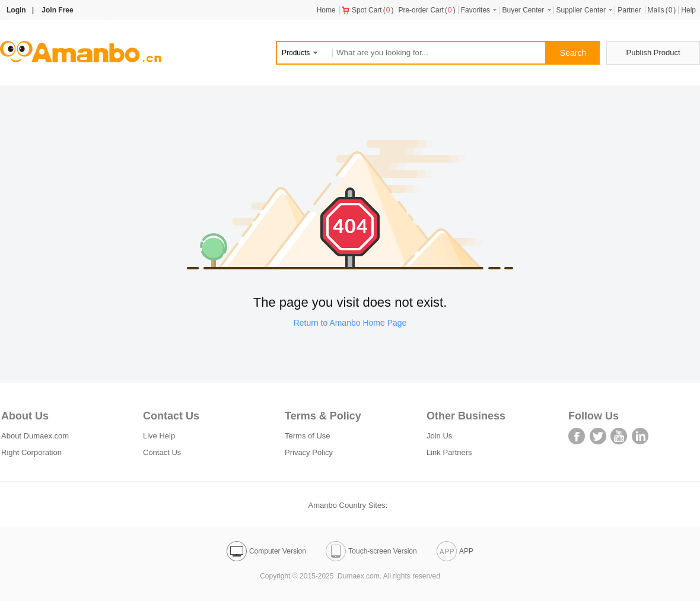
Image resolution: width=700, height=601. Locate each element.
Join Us (439, 436)
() (368, 10)
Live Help (159, 436)
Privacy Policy (309, 452)
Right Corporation (31, 452)
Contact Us (162, 452)
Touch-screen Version (371, 551)
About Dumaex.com (35, 436)
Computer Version (266, 551)
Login (16, 10)
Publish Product (653, 53)
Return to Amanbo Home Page (350, 323)
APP (455, 551)
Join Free (57, 10)
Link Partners (449, 452)
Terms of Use (308, 436)
